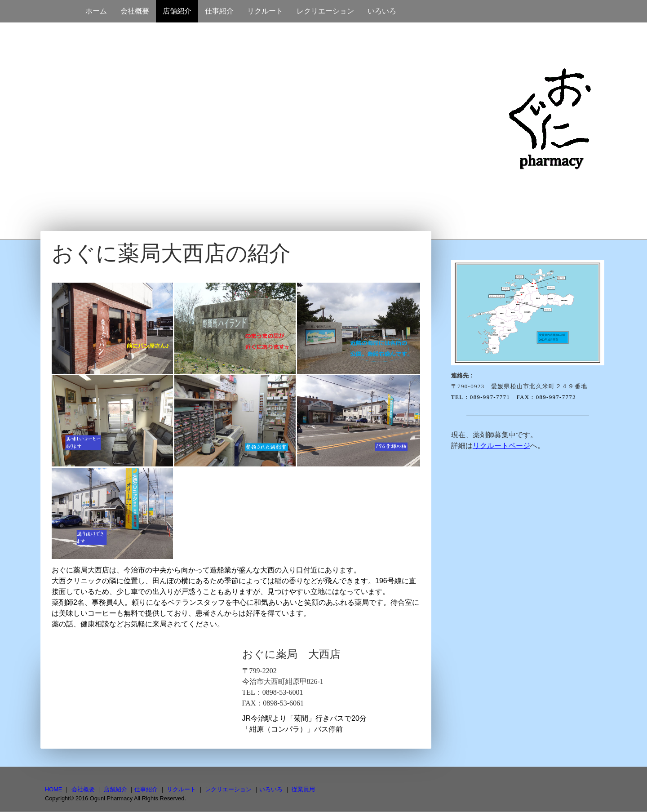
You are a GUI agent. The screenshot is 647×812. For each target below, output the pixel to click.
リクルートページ (501, 446)
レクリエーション (325, 11)
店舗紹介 (177, 11)
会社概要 (135, 11)
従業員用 (303, 789)
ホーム (96, 11)
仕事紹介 (219, 11)
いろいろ (382, 11)
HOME (53, 789)
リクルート (265, 11)
